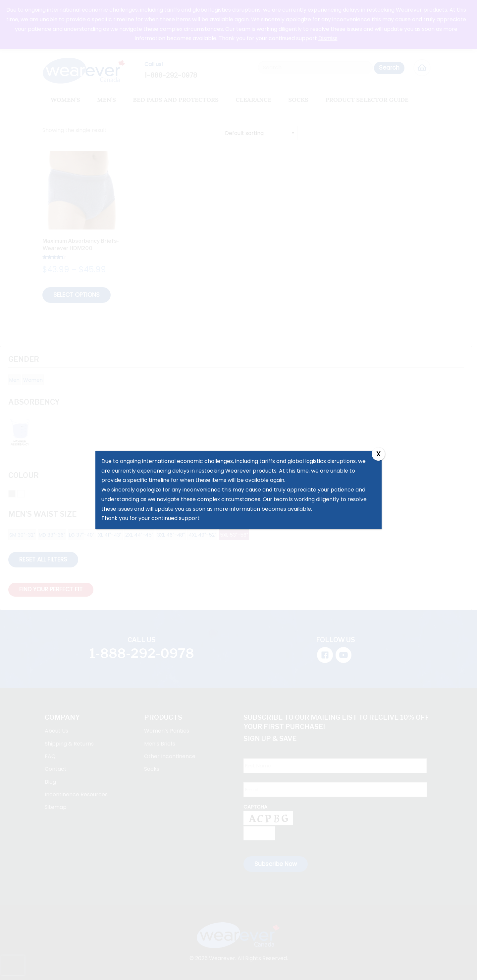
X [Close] (378, 454)
